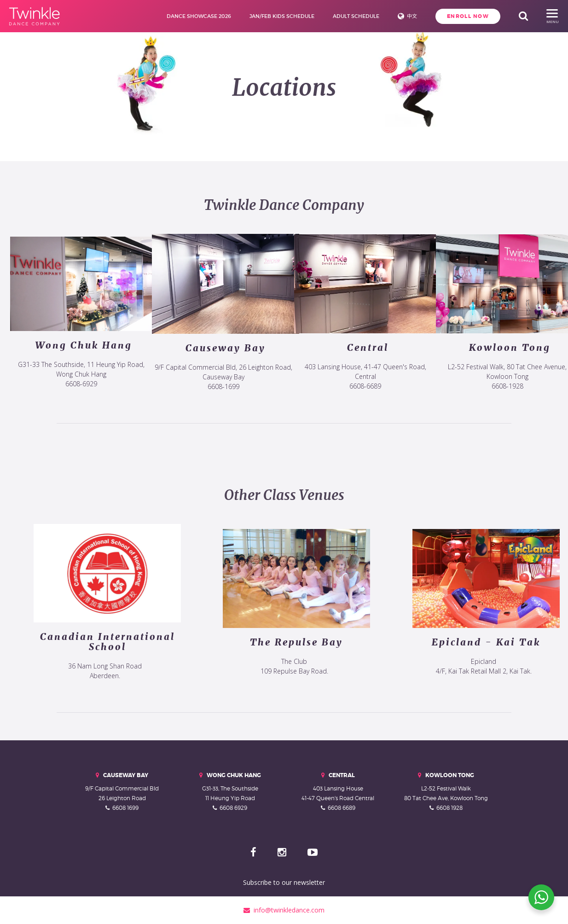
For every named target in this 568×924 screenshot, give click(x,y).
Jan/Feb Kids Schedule (282, 16)
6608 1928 (449, 808)
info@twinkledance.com (284, 910)
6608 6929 (233, 808)
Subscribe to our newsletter (284, 882)
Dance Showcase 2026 (199, 16)
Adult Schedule (356, 16)
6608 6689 (342, 808)
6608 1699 (125, 808)
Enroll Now (468, 16)
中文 (412, 16)
